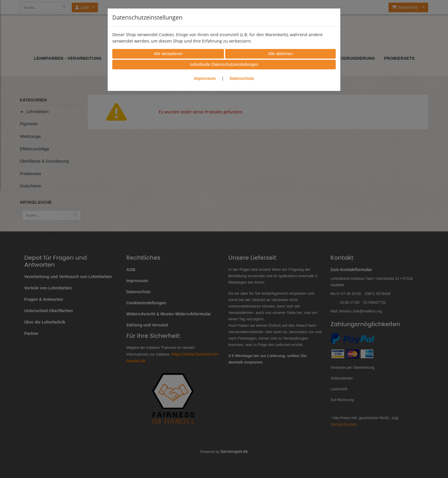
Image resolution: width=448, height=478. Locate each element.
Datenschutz (242, 78)
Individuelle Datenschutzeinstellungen (224, 64)
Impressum (205, 78)
